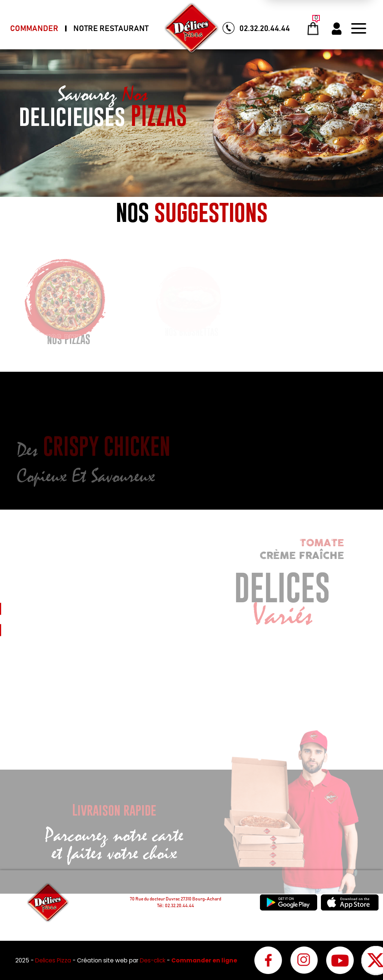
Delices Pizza (54, 960)
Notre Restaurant (111, 29)
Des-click (153, 960)
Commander (34, 29)
